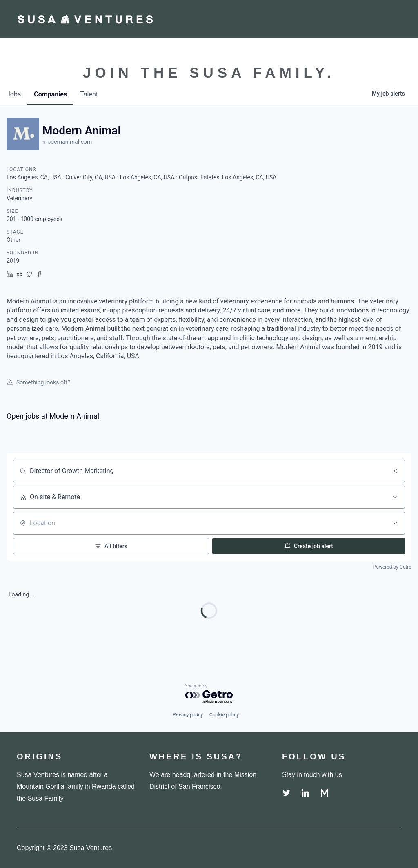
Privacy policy (188, 715)
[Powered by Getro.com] (209, 694)
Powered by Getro (392, 567)
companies (50, 94)
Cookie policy (224, 715)
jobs (14, 94)
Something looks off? (38, 382)
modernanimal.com (67, 142)
